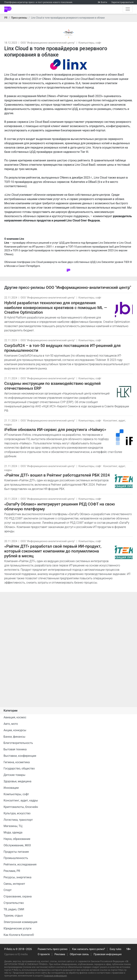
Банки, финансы (14, 737)
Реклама (60, 954)
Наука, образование (17, 839)
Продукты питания (16, 852)
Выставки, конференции (20, 756)
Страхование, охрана (18, 896)
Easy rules (116, 949)
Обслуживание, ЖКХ (17, 845)
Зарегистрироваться (122, 2)
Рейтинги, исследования (20, 864)
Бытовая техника (15, 749)
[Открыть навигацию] (128, 9)
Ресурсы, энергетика (17, 877)
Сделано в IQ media (16, 954)
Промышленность (16, 858)
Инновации (11, 788)
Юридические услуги (17, 928)
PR (6, 18)
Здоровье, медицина (17, 781)
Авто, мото (11, 724)
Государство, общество (19, 768)
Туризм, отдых (13, 916)
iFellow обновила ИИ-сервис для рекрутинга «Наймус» (55, 429)
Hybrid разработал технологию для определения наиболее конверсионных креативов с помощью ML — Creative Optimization (56, 308)
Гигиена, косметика (17, 762)
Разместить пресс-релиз (53, 949)
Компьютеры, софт (90, 43)
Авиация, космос (15, 717)
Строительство (14, 903)
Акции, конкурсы (15, 730)
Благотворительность (18, 743)
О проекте (44, 954)
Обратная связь (79, 954)
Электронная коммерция (20, 922)
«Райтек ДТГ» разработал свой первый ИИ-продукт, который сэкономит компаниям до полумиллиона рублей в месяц (53, 551)
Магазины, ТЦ (13, 826)
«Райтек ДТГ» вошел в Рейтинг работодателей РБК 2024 (57, 475)
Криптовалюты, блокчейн (21, 807)
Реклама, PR (12, 871)
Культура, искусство (17, 813)
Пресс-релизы (19, 18)
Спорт (8, 890)
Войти (104, 2)
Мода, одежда (13, 832)
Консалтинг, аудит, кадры (21, 800)
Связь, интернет (14, 884)
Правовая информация (108, 954)
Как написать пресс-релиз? (88, 949)
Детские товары (14, 775)
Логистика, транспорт (18, 820)
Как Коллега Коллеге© (19, 935)
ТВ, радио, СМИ (14, 909)
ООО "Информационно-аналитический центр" (48, 43)
